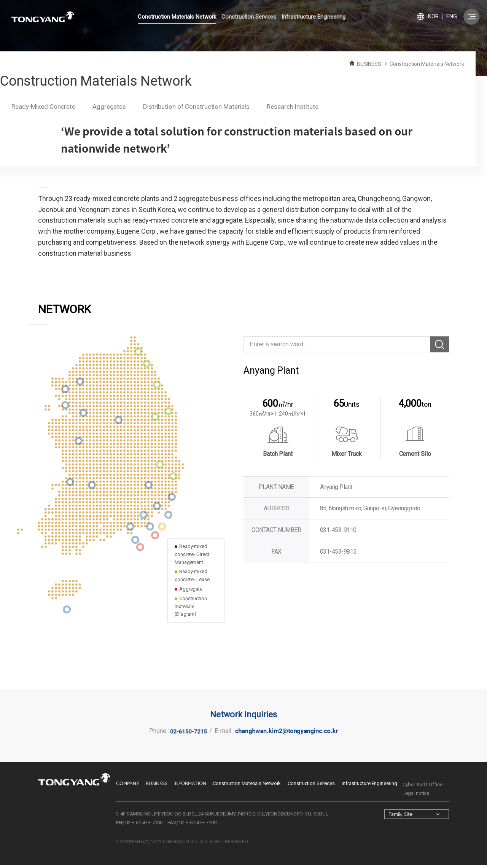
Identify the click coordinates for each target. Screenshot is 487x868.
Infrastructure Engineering (313, 17)
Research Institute (292, 107)
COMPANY (127, 783)
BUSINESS (156, 783)
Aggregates (109, 107)
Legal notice (416, 793)
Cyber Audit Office (422, 784)
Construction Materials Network (177, 17)
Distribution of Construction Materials (196, 107)
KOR (433, 16)
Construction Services (249, 17)
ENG (452, 16)
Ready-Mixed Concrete (43, 107)
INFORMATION (190, 783)
